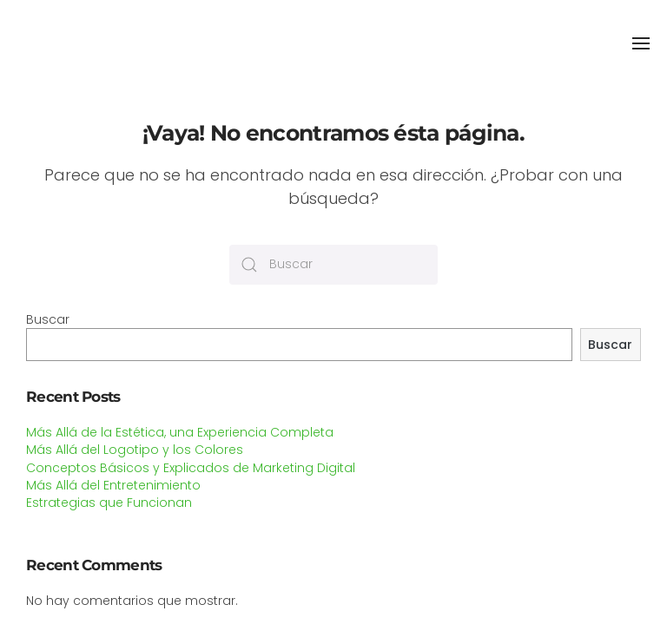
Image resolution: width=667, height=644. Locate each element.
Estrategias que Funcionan (109, 503)
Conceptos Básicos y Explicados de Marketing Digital (191, 468)
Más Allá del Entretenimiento (113, 485)
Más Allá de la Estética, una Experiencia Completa (180, 432)
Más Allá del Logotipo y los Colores (135, 450)
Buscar (48, 319)
